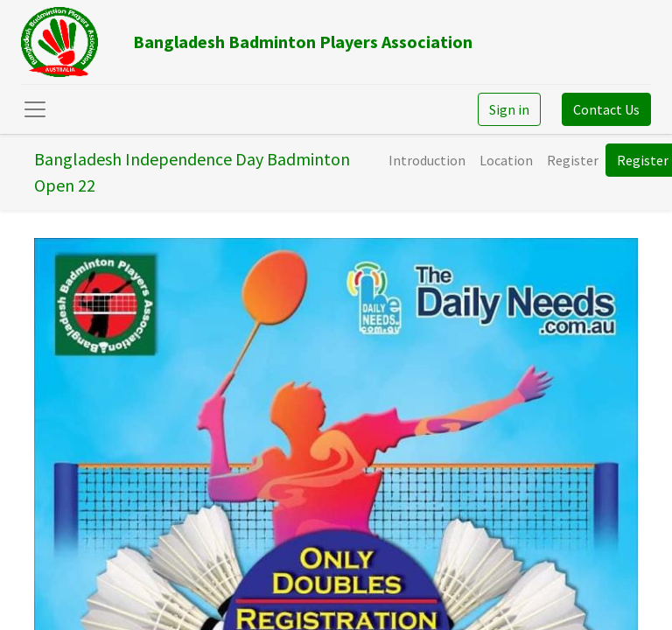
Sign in (509, 109)
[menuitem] (427, 160)
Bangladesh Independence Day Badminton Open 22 (192, 172)
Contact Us (606, 109)
